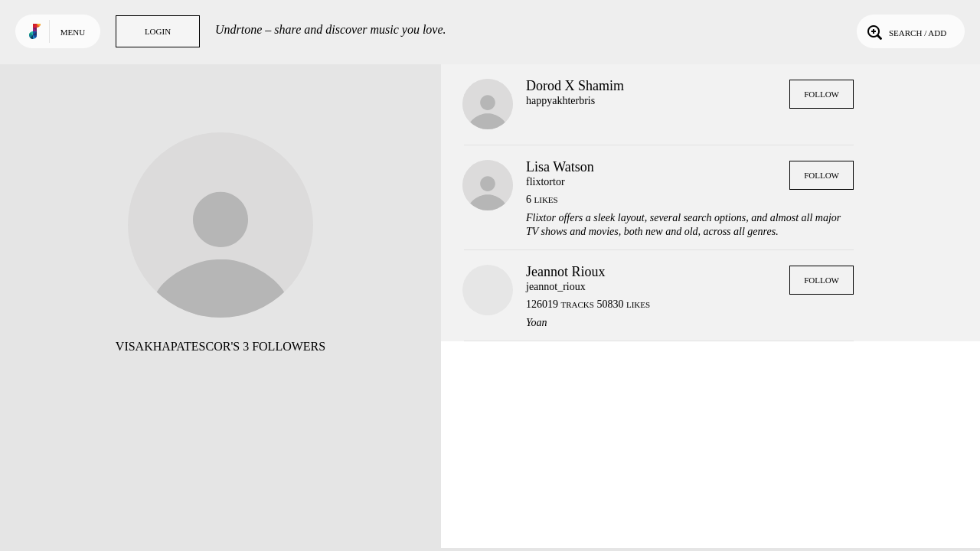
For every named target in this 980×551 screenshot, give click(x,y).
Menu (73, 32)
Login (158, 31)
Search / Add (905, 31)
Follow (822, 94)
